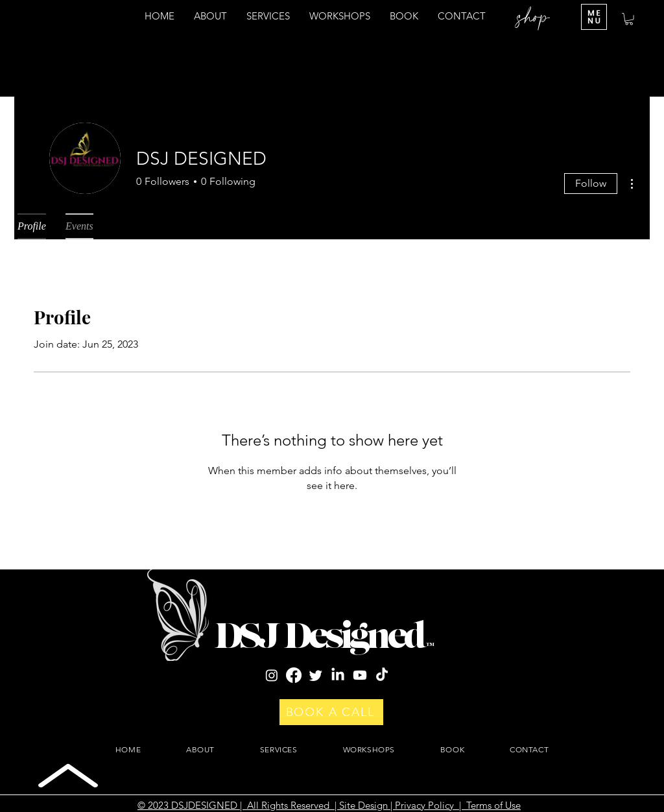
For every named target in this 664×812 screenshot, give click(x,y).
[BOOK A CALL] (331, 712)
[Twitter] (316, 675)
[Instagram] (272, 675)
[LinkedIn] (338, 675)
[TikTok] (382, 675)
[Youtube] (360, 675)
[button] (629, 19)
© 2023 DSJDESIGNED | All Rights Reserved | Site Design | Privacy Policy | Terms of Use (329, 805)
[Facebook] (294, 675)
